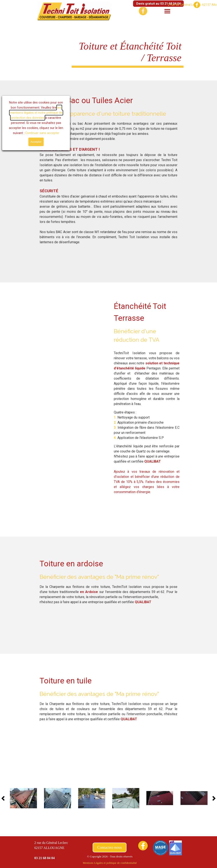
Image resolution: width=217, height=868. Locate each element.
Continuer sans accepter (38, 133)
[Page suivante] (213, 798)
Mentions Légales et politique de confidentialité (110, 863)
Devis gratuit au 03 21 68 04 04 (158, 4)
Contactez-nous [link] (110, 847)
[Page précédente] (4, 798)
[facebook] (197, 5)
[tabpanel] (108, 170)
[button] (23, 798)
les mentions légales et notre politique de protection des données (32, 113)
